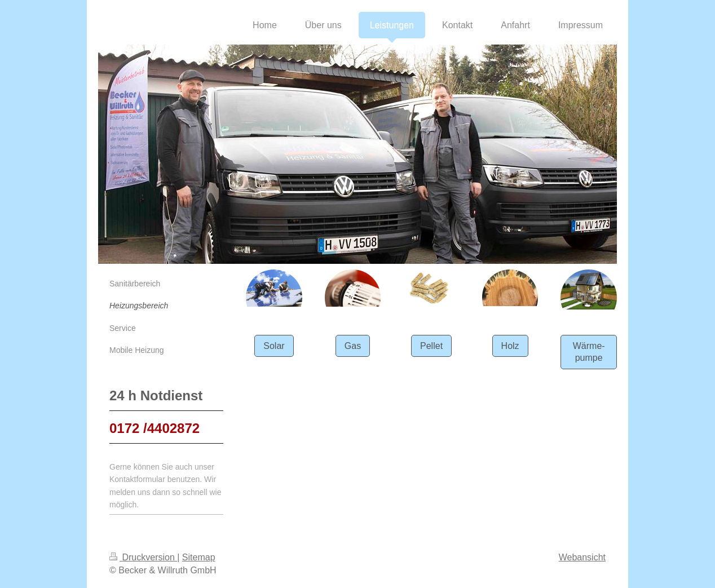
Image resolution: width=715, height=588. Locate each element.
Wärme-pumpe (589, 352)
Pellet (431, 346)
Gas (353, 346)
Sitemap (199, 557)
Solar (274, 346)
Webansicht (582, 557)
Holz (510, 346)
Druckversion (143, 557)
